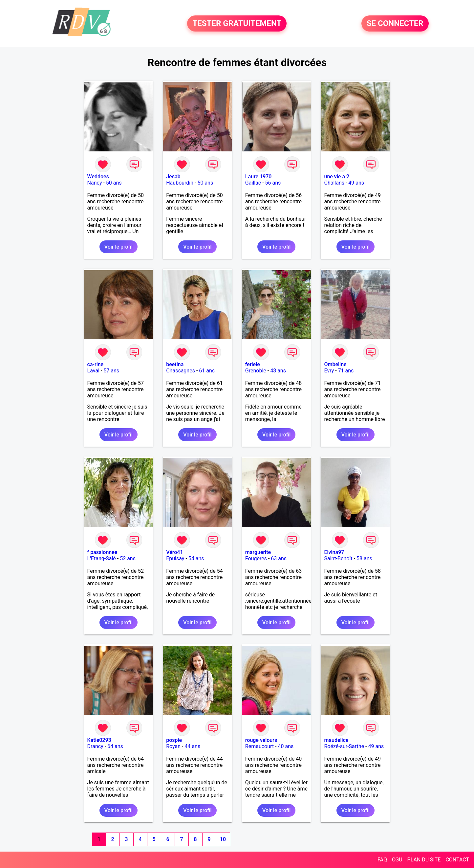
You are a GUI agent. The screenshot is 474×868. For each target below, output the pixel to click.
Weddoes (98, 177)
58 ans (364, 558)
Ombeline (335, 364)
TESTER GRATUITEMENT (237, 24)
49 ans (356, 183)
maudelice (336, 740)
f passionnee (102, 552)
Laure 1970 (259, 177)
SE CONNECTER (395, 24)
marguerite (258, 552)
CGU (397, 860)
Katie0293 (99, 740)
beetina (175, 364)
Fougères (256, 558)
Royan (173, 746)
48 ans (278, 371)
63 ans (279, 558)
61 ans (207, 371)
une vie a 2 (337, 177)
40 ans (286, 746)
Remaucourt (259, 746)
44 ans (192, 746)
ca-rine (96, 364)
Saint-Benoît (338, 558)
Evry (329, 371)
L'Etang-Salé (102, 558)
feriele (253, 364)
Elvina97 (334, 552)
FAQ (382, 860)
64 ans (115, 746)
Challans (334, 183)
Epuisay (175, 558)
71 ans (346, 371)
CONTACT (457, 860)
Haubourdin (180, 183)
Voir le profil (118, 247)
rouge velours (261, 740)
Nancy (95, 183)
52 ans (128, 558)
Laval (93, 371)
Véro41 (174, 552)
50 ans (114, 183)
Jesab (173, 177)
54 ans (196, 558)
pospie (174, 740)
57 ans (111, 371)
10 (223, 839)
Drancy (95, 746)
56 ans (273, 183)
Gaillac (253, 183)
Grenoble (256, 371)
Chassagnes (181, 371)
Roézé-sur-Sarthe (344, 746)
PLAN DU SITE (424, 860)
